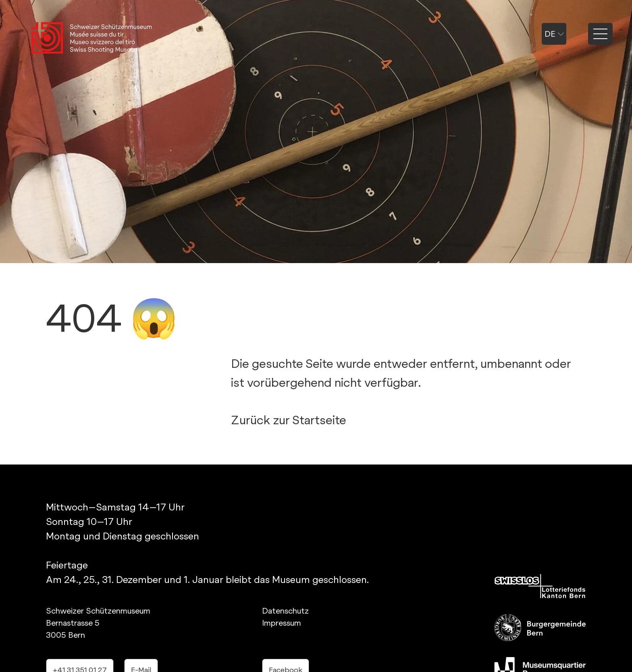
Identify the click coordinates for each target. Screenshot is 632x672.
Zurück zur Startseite (289, 420)
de (554, 34)
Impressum (282, 623)
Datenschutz (285, 611)
